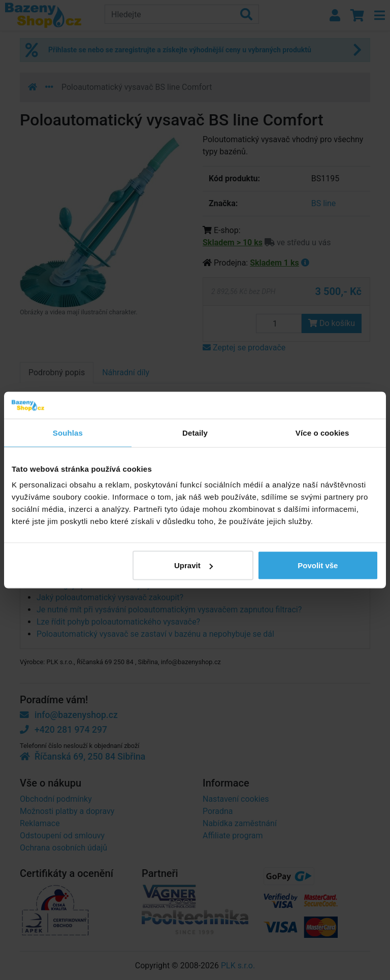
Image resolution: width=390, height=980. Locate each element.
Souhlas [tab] (68, 432)
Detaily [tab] (195, 432)
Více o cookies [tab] (322, 432)
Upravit (193, 565)
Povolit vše (318, 565)
